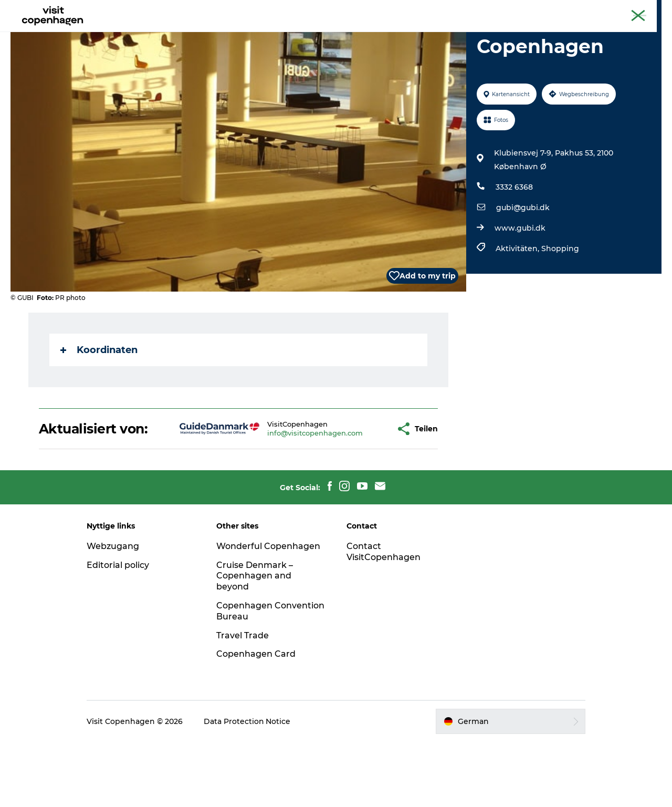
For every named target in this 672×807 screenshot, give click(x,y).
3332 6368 (514, 237)
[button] (356, 487)
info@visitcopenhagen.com (282, 491)
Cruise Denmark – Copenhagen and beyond (256, 641)
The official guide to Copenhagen (544, 10)
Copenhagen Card (633, 10)
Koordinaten (99, 400)
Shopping (560, 298)
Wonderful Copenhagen (269, 611)
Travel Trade (244, 701)
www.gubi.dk (520, 278)
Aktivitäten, (518, 298)
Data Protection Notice (249, 787)
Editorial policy (119, 630)
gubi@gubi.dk (523, 257)
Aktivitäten (270, 34)
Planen (410, 34)
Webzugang (114, 611)
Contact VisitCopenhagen (384, 617)
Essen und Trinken (344, 34)
